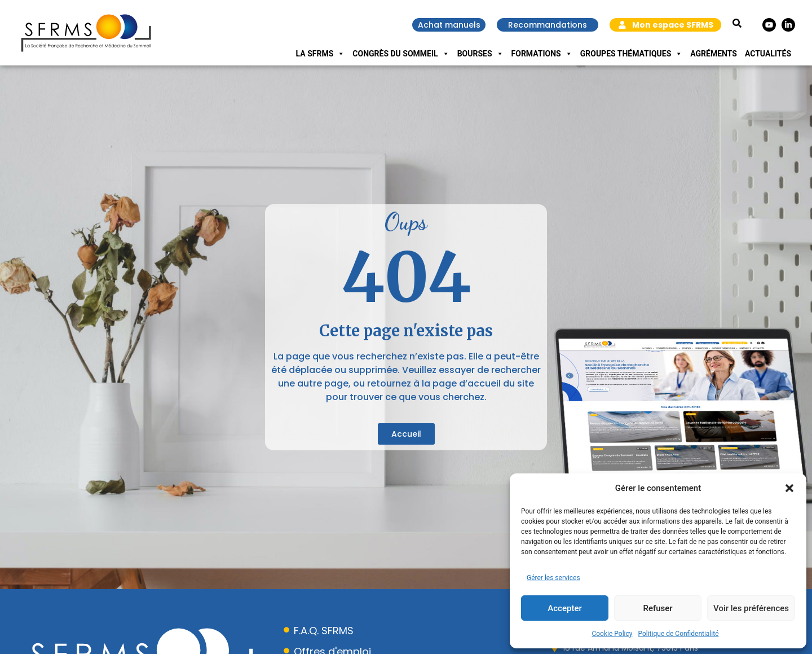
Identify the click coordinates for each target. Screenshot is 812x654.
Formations (542, 54)
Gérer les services (553, 578)
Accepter (564, 608)
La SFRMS (321, 54)
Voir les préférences (751, 608)
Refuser (657, 608)
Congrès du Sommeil (401, 54)
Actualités (768, 54)
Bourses (480, 54)
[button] (789, 488)
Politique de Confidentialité (678, 634)
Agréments (714, 54)
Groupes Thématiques (632, 54)
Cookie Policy (612, 634)
